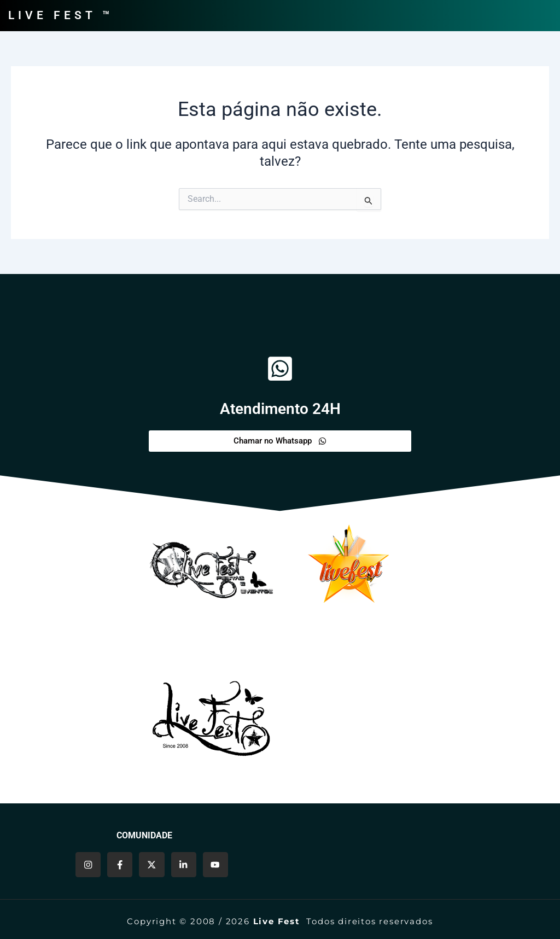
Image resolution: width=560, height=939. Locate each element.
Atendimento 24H (280, 408)
